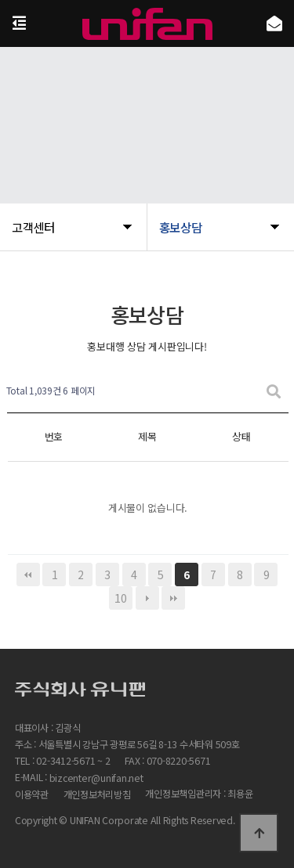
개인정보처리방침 (97, 794)
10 (120, 598)
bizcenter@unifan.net (96, 778)
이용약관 (32, 794)
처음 (28, 574)
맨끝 (173, 598)
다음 (147, 598)
